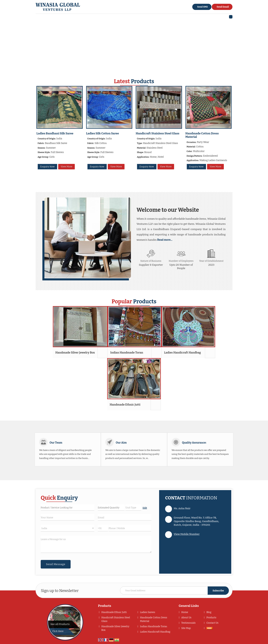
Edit (145, 508)
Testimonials (188, 623)
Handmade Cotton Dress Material (202, 135)
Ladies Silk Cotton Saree (103, 133)
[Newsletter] (174, 591)
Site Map (186, 628)
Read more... (165, 240)
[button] (187, 534)
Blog (209, 612)
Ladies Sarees (148, 612)
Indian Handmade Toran (127, 352)
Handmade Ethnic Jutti (125, 405)
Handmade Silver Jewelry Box (75, 352)
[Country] (68, 528)
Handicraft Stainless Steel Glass (158, 133)
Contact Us (212, 623)
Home (185, 612)
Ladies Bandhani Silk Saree (55, 133)
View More (66, 167)
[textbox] (133, 507)
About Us (186, 618)
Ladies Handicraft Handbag (182, 352)
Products (105, 606)
